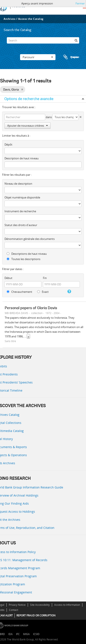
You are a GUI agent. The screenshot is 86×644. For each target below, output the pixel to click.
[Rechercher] (76, 40)
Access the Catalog (31, 19)
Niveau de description (18, 184)
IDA (10, 634)
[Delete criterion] (80, 116)
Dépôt (8, 144)
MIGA (26, 634)
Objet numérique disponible (22, 197)
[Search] (43, 40)
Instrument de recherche (20, 211)
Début (8, 278)
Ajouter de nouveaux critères (28, 126)
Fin (45, 278)
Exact (43, 292)
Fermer (80, 3)
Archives (9, 19)
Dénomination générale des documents (30, 239)
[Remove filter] (22, 89)
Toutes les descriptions (23, 259)
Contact (14, 610)
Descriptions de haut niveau (27, 254)
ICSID (36, 634)
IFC (18, 634)
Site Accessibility (40, 605)
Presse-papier (71, 57)
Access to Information (67, 605)
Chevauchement (19, 292)
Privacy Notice (17, 605)
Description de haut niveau (22, 158)
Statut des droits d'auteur (21, 225)
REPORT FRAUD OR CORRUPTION (36, 615)
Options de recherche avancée (29, 99)
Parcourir (38, 57)
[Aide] (69, 292)
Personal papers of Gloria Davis (31, 308)
